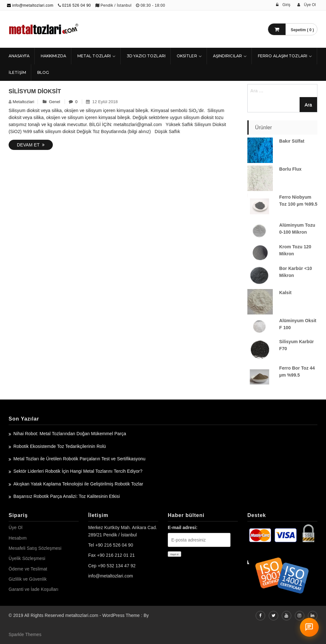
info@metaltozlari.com (30, 5)
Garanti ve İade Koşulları (34, 589)
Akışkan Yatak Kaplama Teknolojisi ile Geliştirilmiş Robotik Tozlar (78, 484)
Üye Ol (15, 527)
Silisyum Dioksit (35, 91)
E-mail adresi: (183, 527)
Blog (43, 72)
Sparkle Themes (25, 634)
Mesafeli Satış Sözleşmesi (35, 548)
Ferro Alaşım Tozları (283, 56)
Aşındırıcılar (227, 56)
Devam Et (31, 145)
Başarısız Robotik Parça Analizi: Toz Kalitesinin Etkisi (67, 496)
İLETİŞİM (17, 72)
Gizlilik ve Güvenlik (28, 579)
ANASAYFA (19, 56)
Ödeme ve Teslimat (28, 569)
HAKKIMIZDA (53, 56)
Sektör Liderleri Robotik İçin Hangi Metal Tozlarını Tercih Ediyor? (78, 471)
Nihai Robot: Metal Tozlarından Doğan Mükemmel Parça (70, 434)
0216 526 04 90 (76, 5)
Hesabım (18, 538)
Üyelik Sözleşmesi (27, 558)
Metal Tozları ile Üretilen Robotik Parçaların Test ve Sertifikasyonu (79, 459)
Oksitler (187, 56)
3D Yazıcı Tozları (146, 56)
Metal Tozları (94, 56)
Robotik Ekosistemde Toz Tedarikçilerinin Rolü (60, 446)
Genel (55, 102)
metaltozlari (24, 102)
